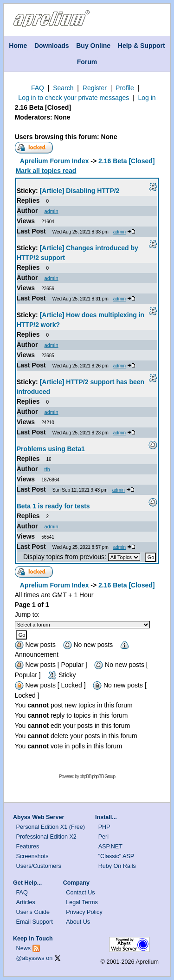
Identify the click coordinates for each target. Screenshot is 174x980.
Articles (26, 902)
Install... (106, 817)
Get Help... (27, 883)
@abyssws (30, 958)
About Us (78, 922)
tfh (47, 469)
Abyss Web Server (39, 817)
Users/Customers (39, 866)
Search (63, 88)
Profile (125, 88)
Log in (147, 98)
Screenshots (32, 856)
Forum (87, 62)
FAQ (38, 88)
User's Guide (33, 912)
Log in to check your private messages (74, 98)
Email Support (35, 922)
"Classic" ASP (116, 856)
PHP (104, 827)
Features (28, 847)
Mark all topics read (46, 171)
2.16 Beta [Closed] (43, 107)
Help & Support (142, 46)
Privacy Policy (84, 912)
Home (18, 46)
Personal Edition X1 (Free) (51, 827)
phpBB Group (103, 777)
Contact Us (80, 893)
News (24, 948)
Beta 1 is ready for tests (53, 506)
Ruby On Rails (117, 866)
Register (95, 88)
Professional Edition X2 (46, 837)
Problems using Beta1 (51, 449)
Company (76, 883)
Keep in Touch (33, 939)
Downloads (52, 46)
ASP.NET (110, 847)
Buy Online (93, 46)
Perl (103, 837)
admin (52, 211)
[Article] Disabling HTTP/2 (80, 191)
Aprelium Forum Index (55, 161)
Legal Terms (82, 902)
